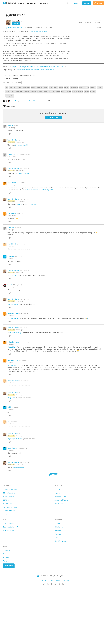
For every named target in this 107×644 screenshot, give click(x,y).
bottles (46, 144)
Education (58, 587)
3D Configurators (9, 549)
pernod (87, 148)
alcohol (33, 144)
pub (15, 144)
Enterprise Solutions (10, 546)
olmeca (66, 144)
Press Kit (6, 614)
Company (6, 607)
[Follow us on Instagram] (48, 641)
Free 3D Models (9, 587)
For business (32, 3)
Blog (56, 594)
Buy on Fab (44, 3)
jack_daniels (56, 148)
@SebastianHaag (13, 360)
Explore (21, 3)
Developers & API (61, 553)
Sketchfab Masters (61, 597)
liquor (51, 144)
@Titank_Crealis (13, 332)
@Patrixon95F (31, 260)
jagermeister (74, 144)
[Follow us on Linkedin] (63, 641)
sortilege (93, 148)
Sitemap (66, 637)
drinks (20, 144)
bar (7, 144)
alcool (56, 144)
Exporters (58, 546)
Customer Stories (9, 567)
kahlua (63, 148)
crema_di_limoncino (37, 148)
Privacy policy (55, 637)
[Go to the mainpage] (9, 3)
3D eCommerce (8, 553)
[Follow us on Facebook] (52, 641)
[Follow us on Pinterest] (59, 641)
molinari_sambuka (78, 148)
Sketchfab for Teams (10, 563)
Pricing (6, 571)
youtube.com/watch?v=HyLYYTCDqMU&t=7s (40, 246)
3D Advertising (8, 560)
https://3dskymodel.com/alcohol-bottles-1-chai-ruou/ (35, 126)
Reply (9, 190)
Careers (6, 610)
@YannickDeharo (13, 375)
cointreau (93, 144)
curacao (100, 144)
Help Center (59, 583)
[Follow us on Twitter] (44, 641)
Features (6, 617)
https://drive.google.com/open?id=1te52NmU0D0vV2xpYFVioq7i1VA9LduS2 (38, 123)
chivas (61, 144)
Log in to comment (53, 174)
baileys (87, 144)
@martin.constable (22, 201)
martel (69, 148)
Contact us (9, 622)
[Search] (68, 3)
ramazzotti (19, 148)
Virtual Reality (59, 560)
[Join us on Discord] (55, 641)
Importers (58, 549)
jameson (39, 144)
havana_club (48, 148)
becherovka (26, 144)
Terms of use (43, 637)
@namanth (19, 260)
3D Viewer (7, 556)
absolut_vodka (10, 148)
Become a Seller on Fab (11, 583)
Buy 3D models (8, 580)
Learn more (32, 131)
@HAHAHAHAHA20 (19, 524)
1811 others (37, 157)
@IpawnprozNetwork (15, 495)
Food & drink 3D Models (14, 139)
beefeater (26, 148)
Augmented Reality (61, 556)
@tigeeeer (11, 454)
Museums (58, 590)
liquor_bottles (10, 152)
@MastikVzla (12, 403)
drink (11, 144)
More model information (38, 88)
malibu (81, 144)
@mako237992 (24, 230)
